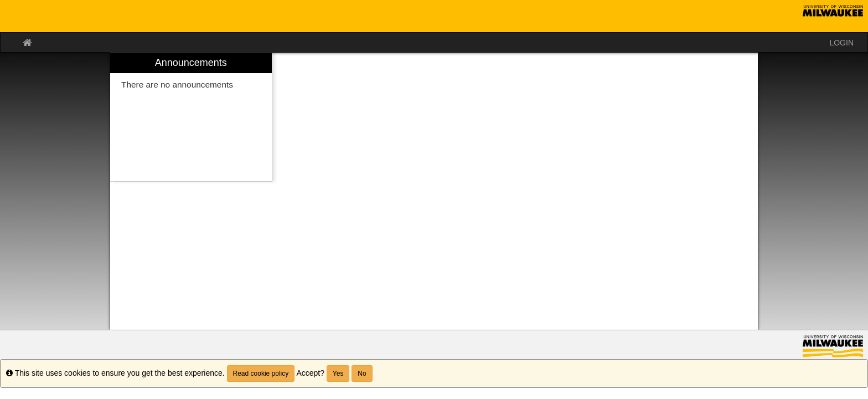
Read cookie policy (261, 374)
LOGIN (841, 43)
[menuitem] (191, 117)
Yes (338, 374)
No (362, 374)
